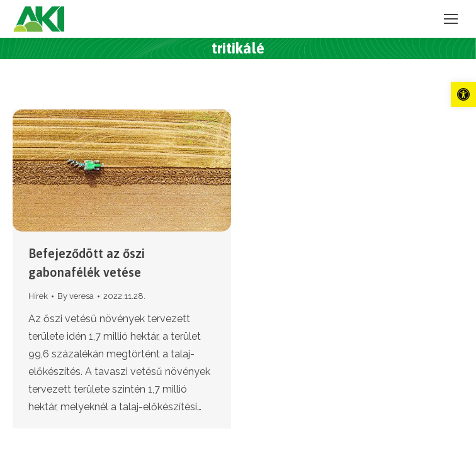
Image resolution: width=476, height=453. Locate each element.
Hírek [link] (38, 296)
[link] (463, 94)
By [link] (76, 296)
